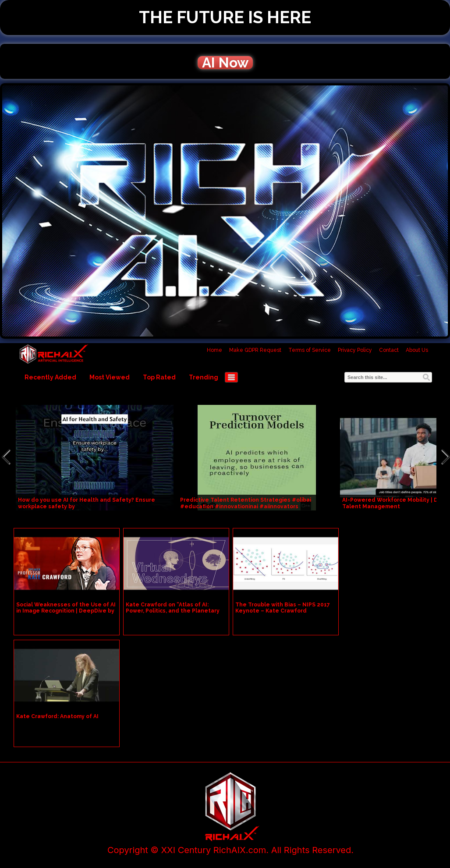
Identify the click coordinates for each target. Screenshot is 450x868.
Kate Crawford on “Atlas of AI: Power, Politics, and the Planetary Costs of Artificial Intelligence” (173, 611)
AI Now (225, 63)
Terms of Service (310, 350)
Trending (204, 377)
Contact (389, 350)
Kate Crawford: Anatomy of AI (57, 716)
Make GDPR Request (255, 350)
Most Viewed (110, 377)
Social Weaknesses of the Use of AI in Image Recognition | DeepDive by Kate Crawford (66, 611)
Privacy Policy (355, 350)
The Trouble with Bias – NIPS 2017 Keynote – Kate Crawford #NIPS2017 (283, 611)
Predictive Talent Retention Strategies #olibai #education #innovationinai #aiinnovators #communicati (246, 507)
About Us (417, 350)
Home (214, 350)
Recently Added (50, 377)
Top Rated (159, 377)
